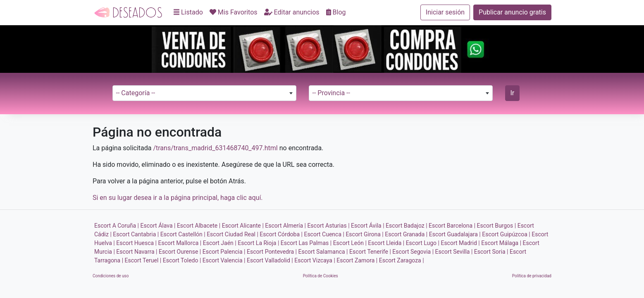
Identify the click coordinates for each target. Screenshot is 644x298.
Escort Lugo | (423, 243)
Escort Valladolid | (270, 260)
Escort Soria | (491, 252)
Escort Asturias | (328, 226)
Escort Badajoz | (407, 226)
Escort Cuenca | (324, 234)
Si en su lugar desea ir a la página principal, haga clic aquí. (178, 198)
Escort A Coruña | (117, 226)
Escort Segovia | (413, 252)
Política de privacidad (532, 276)
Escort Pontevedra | (272, 252)
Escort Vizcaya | (315, 260)
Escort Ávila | (368, 226)
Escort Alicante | (243, 226)
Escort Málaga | (501, 243)
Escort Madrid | (460, 243)
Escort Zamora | (357, 260)
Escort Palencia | (224, 252)
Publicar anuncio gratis (512, 12)
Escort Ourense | (180, 252)
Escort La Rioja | (258, 243)
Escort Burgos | (497, 226)
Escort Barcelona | (452, 226)
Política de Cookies (321, 276)
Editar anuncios (292, 12)
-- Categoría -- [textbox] (136, 93)
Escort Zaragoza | (402, 260)
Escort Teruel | (143, 260)
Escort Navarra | (137, 252)
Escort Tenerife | (370, 252)
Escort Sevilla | (454, 252)
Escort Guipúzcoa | (506, 234)
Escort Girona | (364, 234)
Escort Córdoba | (281, 234)
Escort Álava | (158, 226)
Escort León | (350, 243)
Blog (336, 12)
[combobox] (204, 93)
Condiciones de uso (111, 276)
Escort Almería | (285, 226)
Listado (188, 12)
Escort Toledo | (182, 260)
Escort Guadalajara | (455, 234)
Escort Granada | (406, 234)
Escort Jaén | (220, 243)
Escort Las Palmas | (306, 243)
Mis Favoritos (234, 12)
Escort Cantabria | (136, 234)
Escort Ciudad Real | (233, 234)
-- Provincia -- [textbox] (331, 93)
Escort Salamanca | (323, 252)
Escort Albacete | (199, 226)
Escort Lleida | (386, 243)
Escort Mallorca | (180, 243)
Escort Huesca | (136, 243)
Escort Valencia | (224, 260)
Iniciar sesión (445, 12)
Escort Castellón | (183, 234)
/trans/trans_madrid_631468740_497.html (215, 148)
